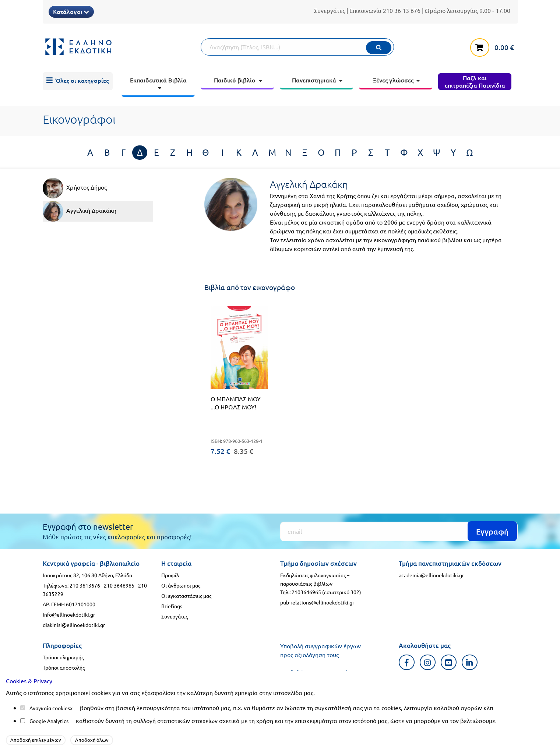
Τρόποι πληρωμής (63, 657)
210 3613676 (85, 585)
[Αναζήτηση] (297, 47)
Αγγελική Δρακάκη (80, 211)
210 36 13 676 (402, 10)
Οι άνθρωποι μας (181, 585)
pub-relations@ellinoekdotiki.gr (317, 602)
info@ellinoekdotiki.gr (69, 614)
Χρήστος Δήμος (75, 188)
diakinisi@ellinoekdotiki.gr (74, 625)
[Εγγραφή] (399, 531)
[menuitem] (78, 81)
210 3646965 (119, 585)
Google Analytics (49, 721)
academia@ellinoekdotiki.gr (431, 575)
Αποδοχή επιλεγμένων (36, 740)
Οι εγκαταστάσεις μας (186, 596)
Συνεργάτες (330, 10)
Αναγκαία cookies (50, 708)
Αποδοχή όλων (92, 740)
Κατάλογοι (71, 11)
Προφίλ (170, 575)
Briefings (172, 606)
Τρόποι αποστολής (64, 667)
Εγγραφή (492, 531)
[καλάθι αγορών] (494, 46)
